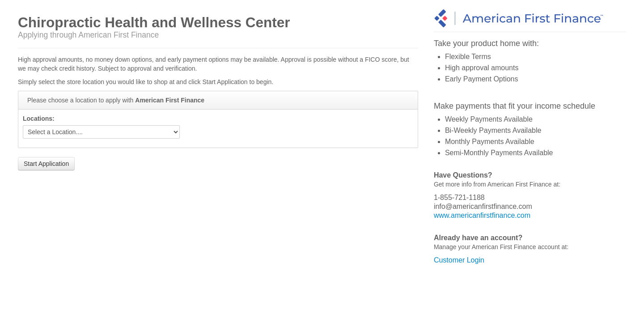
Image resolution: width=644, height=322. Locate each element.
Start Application (46, 164)
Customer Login (459, 260)
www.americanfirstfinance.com (482, 215)
